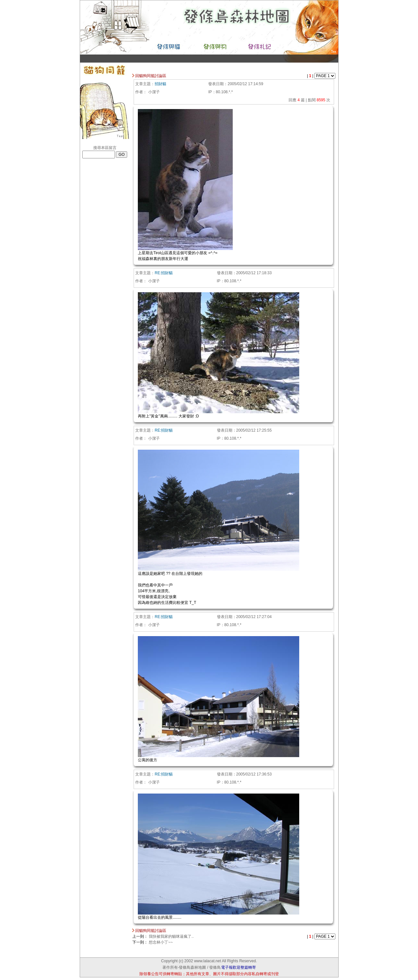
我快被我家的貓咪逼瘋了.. (171, 936)
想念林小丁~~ (161, 942)
